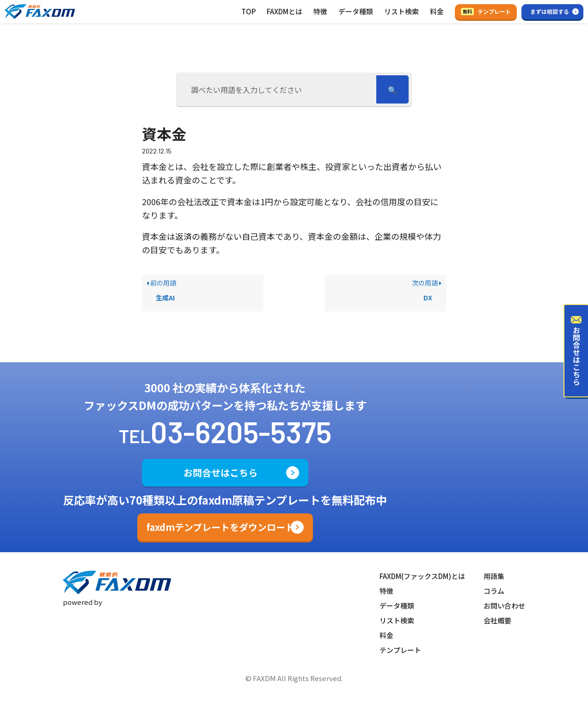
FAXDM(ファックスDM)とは (422, 576)
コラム (494, 591)
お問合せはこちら (220, 472)
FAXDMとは (285, 11)
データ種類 (356, 11)
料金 (437, 11)
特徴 (320, 11)
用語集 (494, 576)
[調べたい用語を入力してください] (278, 89)
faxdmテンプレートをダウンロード (220, 527)
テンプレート (486, 11)
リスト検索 (401, 11)
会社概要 (497, 620)
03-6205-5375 (241, 431)
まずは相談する (550, 11)
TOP (248, 11)
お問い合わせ (504, 606)
